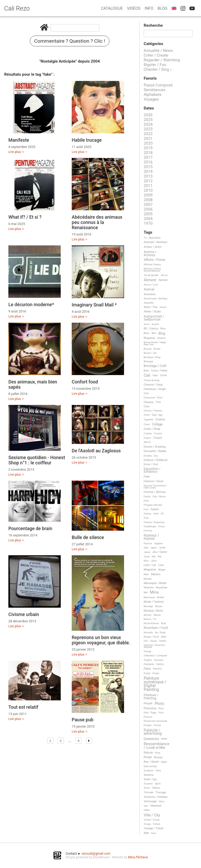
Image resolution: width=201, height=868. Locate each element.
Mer (146, 592)
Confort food (85, 382)
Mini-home (149, 597)
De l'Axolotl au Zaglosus (96, 451)
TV (145, 238)
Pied (146, 713)
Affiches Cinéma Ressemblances (152, 270)
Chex (158, 402)
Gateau (147, 514)
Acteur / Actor (153, 247)
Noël (163, 623)
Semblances (155, 90)
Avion (147, 324)
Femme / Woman (155, 492)
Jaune (147, 552)
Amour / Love (151, 285)
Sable (164, 762)
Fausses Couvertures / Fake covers (155, 487)
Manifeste (19, 140)
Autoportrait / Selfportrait (154, 318)
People (148, 704)
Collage (157, 424)
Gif (162, 514)
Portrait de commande (155, 721)
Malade (148, 579)
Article (163, 307)
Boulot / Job (150, 353)
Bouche (148, 349)
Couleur (148, 433)
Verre (161, 801)
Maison (156, 574)
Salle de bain (150, 766)
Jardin (162, 548)
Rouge (148, 757)
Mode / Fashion (154, 602)
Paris (147, 669)
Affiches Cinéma (152, 265)
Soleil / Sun (150, 779)
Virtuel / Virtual (152, 820)
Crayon (147, 438)
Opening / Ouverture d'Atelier (154, 646)
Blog (163, 8)
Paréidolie (149, 664)
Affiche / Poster (155, 260)
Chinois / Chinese (153, 411)
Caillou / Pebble (159, 371)
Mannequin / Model (155, 583)
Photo (160, 704)
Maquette (149, 587)
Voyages (151, 99)
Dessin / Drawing (155, 447)
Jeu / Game (160, 552)
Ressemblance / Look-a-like (157, 746)
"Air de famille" (151, 275)
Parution (157, 669)
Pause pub (83, 720)
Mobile (160, 597)
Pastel (147, 673)
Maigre (162, 570)
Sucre (147, 788)
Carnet (163, 375)
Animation (150, 294)
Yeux (153, 833)
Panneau (158, 660)
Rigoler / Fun (155, 65)
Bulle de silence (88, 537)
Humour (148, 543)
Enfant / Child (151, 464)
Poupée (148, 725)
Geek (156, 514)
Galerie (155, 509)
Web (146, 833)
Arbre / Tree (151, 307)
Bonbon (162, 338)
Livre (161, 565)
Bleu (154, 333)
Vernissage (150, 801)
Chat (146, 393)
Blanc (147, 333)
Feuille (147, 497)
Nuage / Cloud (151, 637)
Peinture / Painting (151, 697)
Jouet (147, 557)
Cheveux (149, 402)
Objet (164, 637)
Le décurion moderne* (31, 305)
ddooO (147, 442)
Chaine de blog (151, 380)
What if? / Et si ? (25, 217)
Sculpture (149, 771)
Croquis (158, 438)
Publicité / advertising (153, 732)
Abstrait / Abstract (155, 242)
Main (146, 574)
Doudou (148, 456)
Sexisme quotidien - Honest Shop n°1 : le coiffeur (37, 460)
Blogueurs (150, 338)
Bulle (146, 371)
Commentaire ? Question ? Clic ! (70, 41)
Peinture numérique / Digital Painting (155, 684)
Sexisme (149, 775)
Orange (147, 651)
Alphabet (163, 280)
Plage (153, 713)
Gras (146, 518)
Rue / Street (151, 762)
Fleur (146, 501)
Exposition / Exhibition (152, 470)
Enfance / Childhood (155, 460)
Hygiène (158, 543)
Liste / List (150, 565)
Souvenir (148, 784)
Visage (147, 824)
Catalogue (112, 8)
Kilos (146, 561)
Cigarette (148, 420)
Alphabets (153, 95)
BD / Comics (151, 329)
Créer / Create (156, 55)
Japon (153, 548)
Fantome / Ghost (153, 481)
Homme (148, 531)
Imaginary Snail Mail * (94, 305)
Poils (161, 713)
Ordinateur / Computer (155, 656)
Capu (155, 375)
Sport (158, 784)
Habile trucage (87, 140)
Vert (146, 806)
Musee (159, 606)
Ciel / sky (157, 415)
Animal (149, 289)
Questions (151, 739)
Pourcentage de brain (30, 529)
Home (161, 526)
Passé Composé (158, 85)
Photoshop (150, 708)
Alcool (164, 275)
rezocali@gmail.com (96, 854)
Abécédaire (155, 238)
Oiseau (153, 641)
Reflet (164, 739)
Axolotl (155, 324)
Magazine (150, 570)
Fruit (146, 509)
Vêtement (156, 806)
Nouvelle (148, 633)
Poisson (148, 717)
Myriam (148, 615)
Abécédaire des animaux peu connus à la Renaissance (97, 222)
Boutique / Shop (152, 357)
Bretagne (148, 361)
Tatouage (149, 792)
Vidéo (147, 810)
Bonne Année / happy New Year (155, 343)
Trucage (161, 793)
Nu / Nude (160, 633)
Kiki (160, 557)
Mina (154, 592)
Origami (148, 660)
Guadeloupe (150, 526)
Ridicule (148, 753)
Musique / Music (153, 611)
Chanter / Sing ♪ (158, 69)
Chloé (147, 415)
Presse (157, 725)
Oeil (146, 641)
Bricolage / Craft (155, 366)
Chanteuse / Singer (155, 389)
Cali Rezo (17, 8)
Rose (158, 753)
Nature (157, 615)
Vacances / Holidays (156, 797)
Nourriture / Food (156, 628)
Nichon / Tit (150, 619)
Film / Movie (159, 497)
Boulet (157, 349)
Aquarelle (149, 303)
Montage (148, 606)
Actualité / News (158, 51)
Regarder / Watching (162, 60)
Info (149, 8)
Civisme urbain (24, 614)
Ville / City (152, 815)
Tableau (156, 788)
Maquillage (161, 587)
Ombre (163, 641)
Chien (147, 406)
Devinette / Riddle (155, 451)
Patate (156, 673)
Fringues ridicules (153, 505)
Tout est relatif (23, 707)
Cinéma (160, 420)
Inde (146, 548)
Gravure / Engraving (154, 522)
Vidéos (134, 8)
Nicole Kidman (151, 623)
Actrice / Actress (150, 253)
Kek (154, 557)
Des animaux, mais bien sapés (33, 384)
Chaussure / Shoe (153, 398)
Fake (147, 477)
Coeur (147, 424)
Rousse (158, 757)
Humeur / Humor (151, 537)
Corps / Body (152, 429)
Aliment (150, 280)
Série (158, 771)
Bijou (163, 328)
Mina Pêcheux (138, 857)
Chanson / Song (153, 385)
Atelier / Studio (152, 312)
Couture (158, 433)
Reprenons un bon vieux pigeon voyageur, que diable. (101, 640)
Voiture (157, 824)
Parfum (160, 664)
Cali (147, 376)
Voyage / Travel (153, 828)
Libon (154, 561)
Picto (161, 708)
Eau (156, 456)
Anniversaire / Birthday (156, 299)
